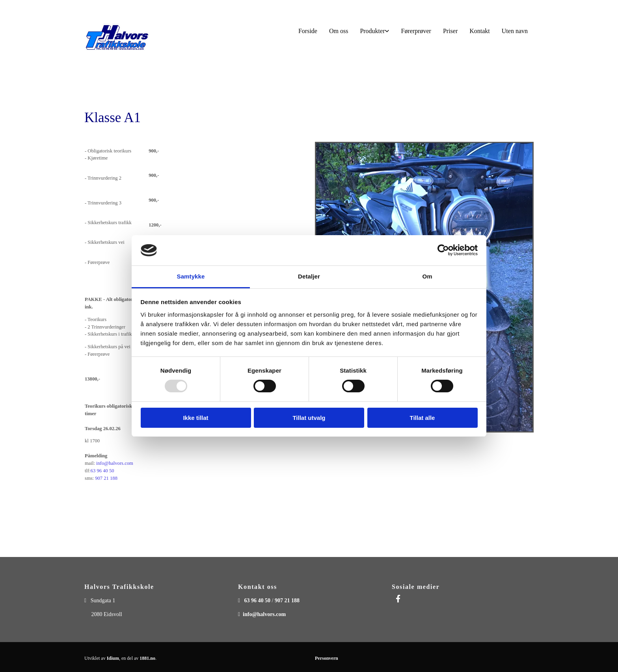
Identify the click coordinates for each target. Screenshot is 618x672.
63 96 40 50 (102, 471)
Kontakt (480, 31)
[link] (374, 31)
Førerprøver (416, 31)
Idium (113, 658)
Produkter (372, 31)
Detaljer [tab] (309, 276)
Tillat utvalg (309, 418)
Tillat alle (423, 418)
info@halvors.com (115, 463)
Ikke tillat (195, 418)
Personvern (327, 658)
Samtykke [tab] (191, 276)
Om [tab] (427, 276)
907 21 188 (106, 478)
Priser (450, 31)
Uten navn (515, 31)
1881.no (147, 658)
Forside (308, 31)
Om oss (339, 31)
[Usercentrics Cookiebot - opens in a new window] (443, 250)
